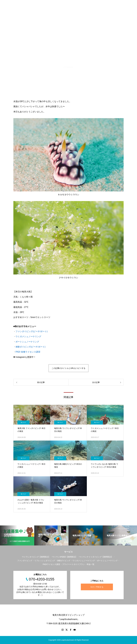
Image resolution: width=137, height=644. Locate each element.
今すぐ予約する (97, 587)
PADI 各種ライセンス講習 (28, 352)
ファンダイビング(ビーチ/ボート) (32, 331)
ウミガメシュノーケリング (28, 336)
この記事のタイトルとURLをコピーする (68, 368)
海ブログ (23, 422)
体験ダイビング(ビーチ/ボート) (30, 347)
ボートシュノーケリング (27, 342)
